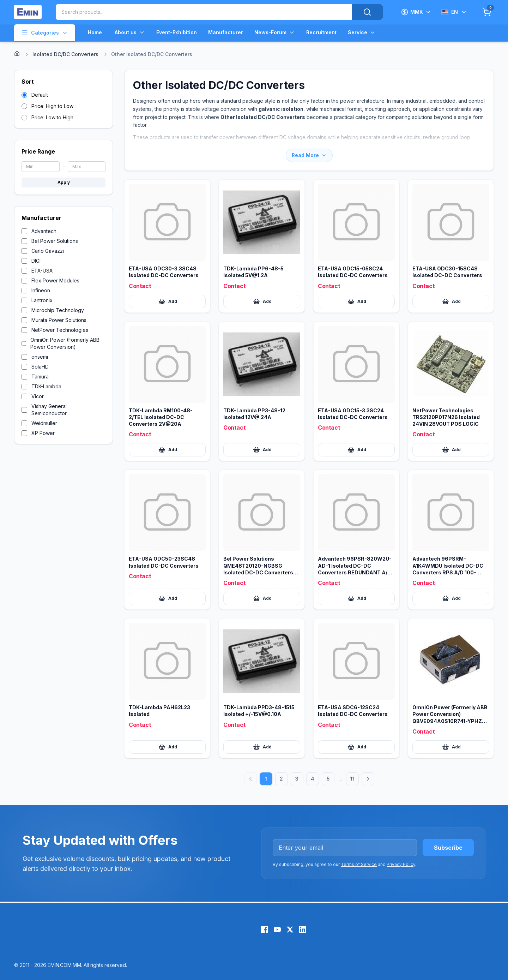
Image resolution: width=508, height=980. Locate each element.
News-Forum (275, 32)
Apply (64, 182)
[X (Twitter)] (290, 930)
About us (130, 32)
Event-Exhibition (177, 32)
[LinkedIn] (303, 930)
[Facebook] (265, 930)
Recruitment (321, 32)
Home (95, 32)
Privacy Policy (401, 864)
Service (362, 32)
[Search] (367, 12)
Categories (45, 33)
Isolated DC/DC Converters (65, 54)
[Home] (17, 54)
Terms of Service (359, 864)
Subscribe (448, 848)
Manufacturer (226, 32)
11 (352, 779)
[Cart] (487, 12)
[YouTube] (277, 930)
